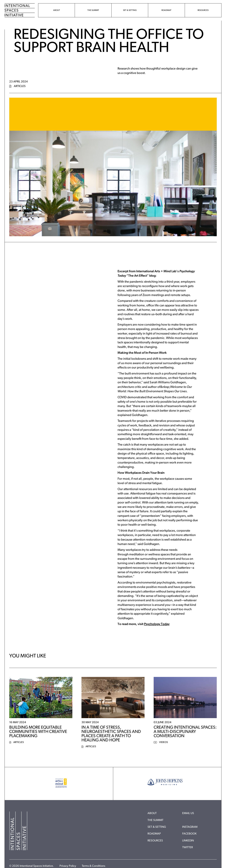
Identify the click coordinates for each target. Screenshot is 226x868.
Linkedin (188, 841)
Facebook (189, 834)
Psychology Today (157, 624)
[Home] (20, 10)
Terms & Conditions (93, 866)
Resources (155, 841)
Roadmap (154, 834)
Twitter (188, 847)
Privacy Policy (68, 866)
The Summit (155, 820)
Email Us (188, 813)
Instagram (190, 827)
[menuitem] (56, 10)
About (152, 813)
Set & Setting (157, 827)
